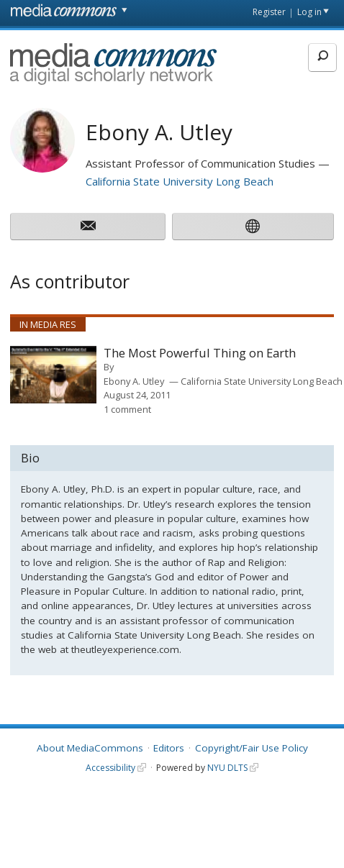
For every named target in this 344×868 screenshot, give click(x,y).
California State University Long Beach (180, 181)
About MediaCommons (90, 748)
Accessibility (110, 768)
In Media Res (48, 324)
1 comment (127, 409)
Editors (169, 748)
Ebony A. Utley (134, 381)
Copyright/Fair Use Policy (252, 748)
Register (269, 12)
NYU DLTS (227, 768)
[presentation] (53, 375)
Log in (309, 12)
